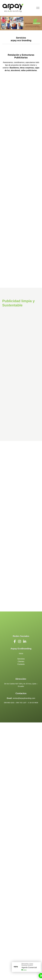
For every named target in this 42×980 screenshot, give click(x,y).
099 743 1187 (21, 703)
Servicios (21, 659)
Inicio (21, 654)
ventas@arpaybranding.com (24, 698)
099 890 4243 (9, 703)
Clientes (21, 662)
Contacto (21, 664)
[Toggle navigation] (38, 8)
